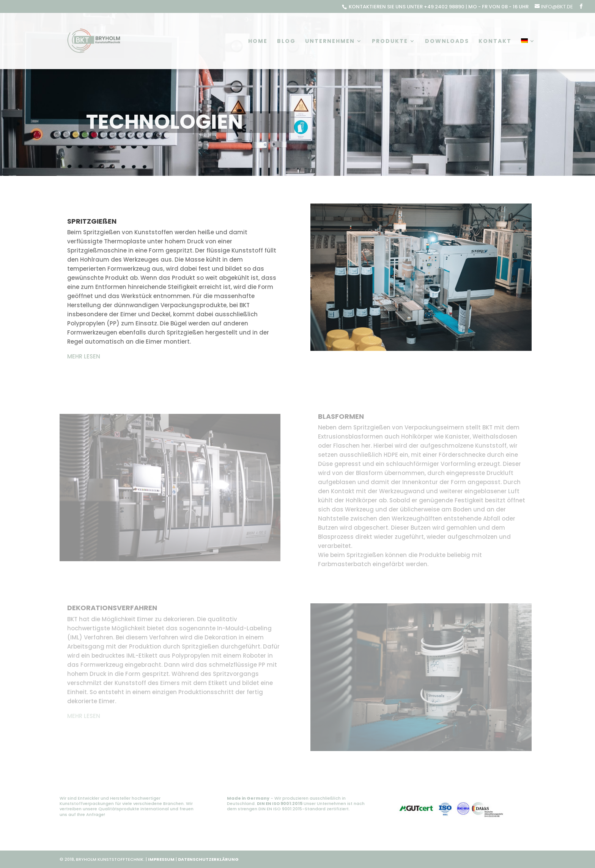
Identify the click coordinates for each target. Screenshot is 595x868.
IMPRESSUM (161, 859)
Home (258, 42)
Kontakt (495, 42)
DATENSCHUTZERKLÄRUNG (208, 859)
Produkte (390, 42)
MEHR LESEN (84, 356)
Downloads (447, 42)
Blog (286, 42)
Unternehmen (330, 42)
